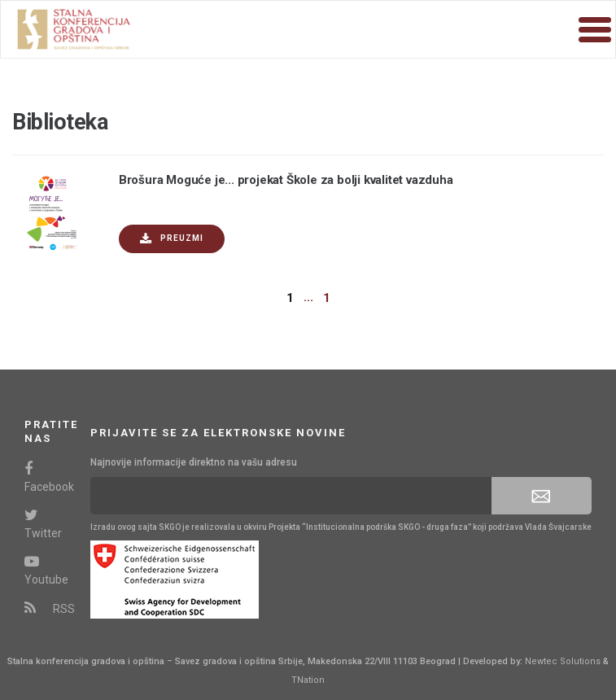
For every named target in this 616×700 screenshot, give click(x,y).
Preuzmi (172, 239)
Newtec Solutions (563, 661)
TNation (308, 680)
